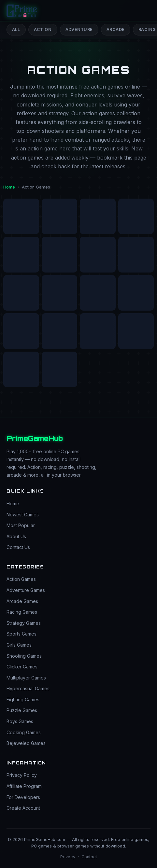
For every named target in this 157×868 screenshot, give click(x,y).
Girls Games (19, 645)
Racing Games (22, 612)
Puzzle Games (22, 710)
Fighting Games (23, 700)
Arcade (116, 29)
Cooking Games (24, 732)
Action (43, 29)
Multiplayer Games (26, 678)
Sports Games (21, 634)
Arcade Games (22, 601)
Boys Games (20, 721)
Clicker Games (22, 667)
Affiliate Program (24, 786)
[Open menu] (144, 10)
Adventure (79, 29)
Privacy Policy (22, 775)
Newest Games (23, 515)
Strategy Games (24, 623)
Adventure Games (26, 590)
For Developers (23, 797)
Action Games (21, 579)
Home (9, 187)
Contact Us (18, 547)
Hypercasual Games (28, 688)
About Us (16, 536)
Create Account (23, 808)
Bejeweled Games (26, 743)
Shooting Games (24, 656)
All (16, 29)
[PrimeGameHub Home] (22, 10)
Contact (89, 857)
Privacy (68, 857)
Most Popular (21, 525)
